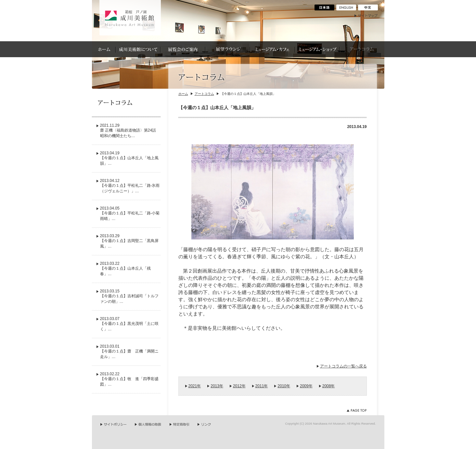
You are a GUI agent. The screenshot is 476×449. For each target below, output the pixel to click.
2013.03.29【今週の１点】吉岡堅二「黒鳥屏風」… (129, 241)
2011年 (262, 386)
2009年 (306, 386)
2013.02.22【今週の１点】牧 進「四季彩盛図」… (129, 379)
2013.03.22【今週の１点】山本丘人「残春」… (125, 269)
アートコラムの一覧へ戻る (343, 366)
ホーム (183, 94)
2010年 (284, 386)
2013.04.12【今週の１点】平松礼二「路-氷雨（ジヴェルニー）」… (130, 186)
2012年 (239, 386)
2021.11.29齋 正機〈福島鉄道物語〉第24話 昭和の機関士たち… (130, 131)
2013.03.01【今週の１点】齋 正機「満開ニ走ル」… (129, 352)
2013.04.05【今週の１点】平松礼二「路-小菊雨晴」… (130, 213)
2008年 (329, 386)
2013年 (217, 386)
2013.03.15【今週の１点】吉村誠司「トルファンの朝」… (129, 296)
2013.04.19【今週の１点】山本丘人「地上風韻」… (129, 158)
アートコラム (204, 94)
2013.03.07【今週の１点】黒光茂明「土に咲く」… (129, 324)
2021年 (195, 386)
